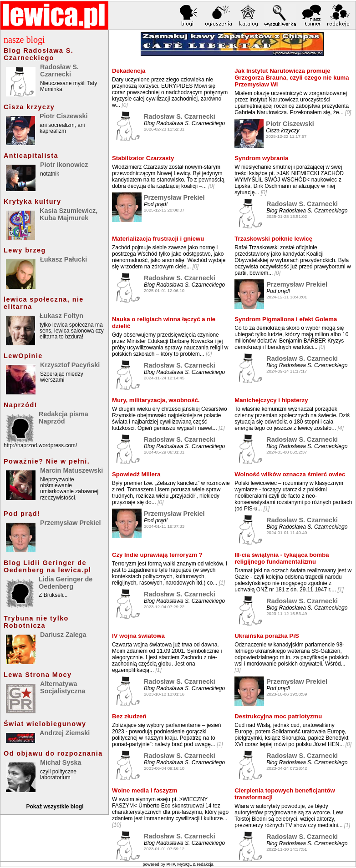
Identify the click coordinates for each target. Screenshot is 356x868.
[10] (117, 825)
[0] (125, 105)
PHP (170, 864)
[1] (221, 428)
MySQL (184, 864)
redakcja (205, 864)
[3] (237, 670)
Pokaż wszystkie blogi (55, 807)
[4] (340, 428)
